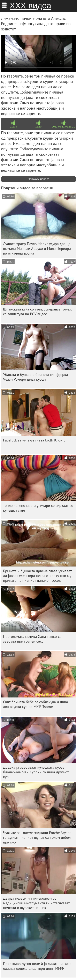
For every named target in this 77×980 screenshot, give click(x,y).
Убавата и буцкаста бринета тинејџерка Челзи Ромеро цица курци (36, 377)
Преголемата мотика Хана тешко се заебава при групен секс (32, 639)
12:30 (38, 127)
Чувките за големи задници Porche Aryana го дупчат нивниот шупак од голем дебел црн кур (37, 837)
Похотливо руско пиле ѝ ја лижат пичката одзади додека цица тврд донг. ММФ (37, 966)
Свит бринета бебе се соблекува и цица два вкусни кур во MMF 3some (36, 704)
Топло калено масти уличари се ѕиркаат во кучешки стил (38, 508)
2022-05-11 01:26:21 (63, 127)
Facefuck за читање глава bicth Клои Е (34, 440)
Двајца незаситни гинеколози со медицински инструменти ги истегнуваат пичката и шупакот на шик (36, 903)
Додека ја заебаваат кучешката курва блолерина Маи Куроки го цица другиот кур (36, 772)
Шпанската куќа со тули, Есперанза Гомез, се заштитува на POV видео (37, 312)
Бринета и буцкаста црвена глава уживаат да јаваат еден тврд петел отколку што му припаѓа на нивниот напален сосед (37, 576)
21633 (13, 127)
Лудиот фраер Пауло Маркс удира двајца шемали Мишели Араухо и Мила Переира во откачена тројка (37, 248)
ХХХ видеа (30, 6)
